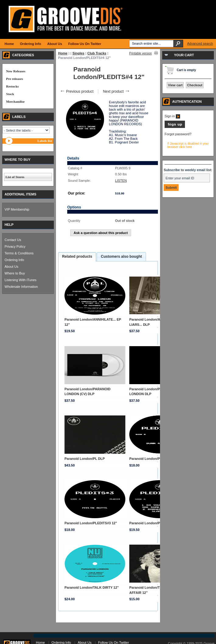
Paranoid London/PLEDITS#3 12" (91, 523)
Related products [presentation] (77, 257)
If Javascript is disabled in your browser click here (188, 145)
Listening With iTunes (21, 280)
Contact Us (13, 240)
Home (63, 53)
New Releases (16, 71)
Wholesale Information (21, 287)
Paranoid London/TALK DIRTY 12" (92, 587)
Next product (116, 91)
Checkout (195, 85)
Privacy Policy (15, 246)
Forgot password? (178, 134)
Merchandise (15, 102)
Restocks (12, 86)
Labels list (45, 141)
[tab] (77, 257)
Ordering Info (14, 260)
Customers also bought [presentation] (121, 257)
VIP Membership (17, 209)
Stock (10, 94)
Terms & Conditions (19, 253)
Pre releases (14, 79)
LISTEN (121, 181)
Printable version (141, 53)
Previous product (77, 91)
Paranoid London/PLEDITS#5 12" (156, 523)
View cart (175, 85)
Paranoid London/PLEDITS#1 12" (156, 459)
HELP (9, 225)
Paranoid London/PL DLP (85, 459)
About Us (11, 267)
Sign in (172, 116)
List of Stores (15, 177)
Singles (78, 53)
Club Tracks (97, 53)
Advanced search (200, 43)
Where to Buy (15, 273)
